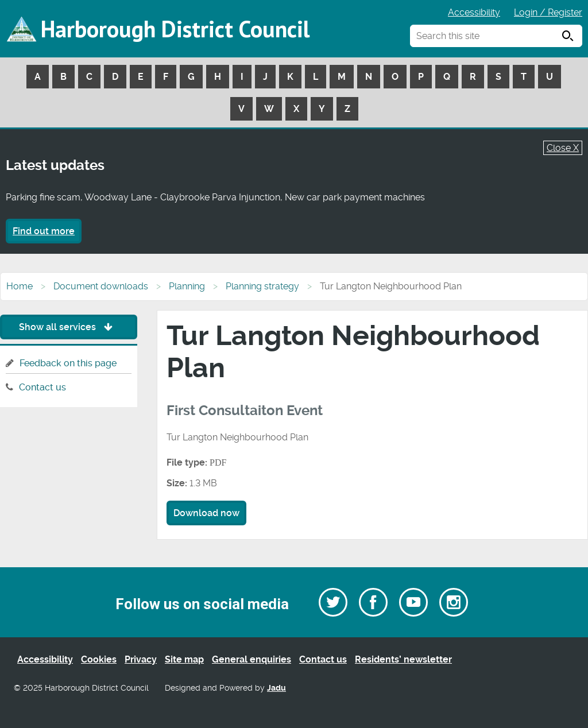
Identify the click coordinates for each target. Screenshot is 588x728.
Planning (187, 286)
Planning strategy (262, 286)
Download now (206, 513)
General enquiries (252, 659)
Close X (563, 148)
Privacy (141, 659)
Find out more (44, 231)
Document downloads (101, 286)
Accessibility (474, 12)
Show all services (69, 327)
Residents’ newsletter (403, 659)
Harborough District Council (175, 29)
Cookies (99, 659)
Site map (184, 659)
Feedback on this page (68, 363)
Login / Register (548, 12)
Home (20, 286)
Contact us (42, 387)
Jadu (276, 688)
